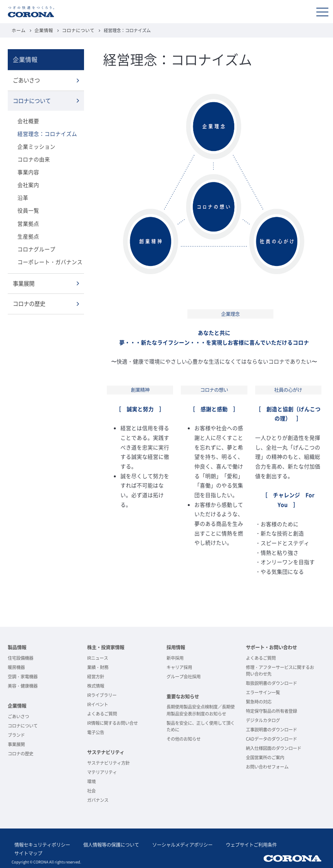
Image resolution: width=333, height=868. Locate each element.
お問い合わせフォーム (267, 766)
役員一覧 (27, 207)
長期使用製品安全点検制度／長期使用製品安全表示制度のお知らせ (201, 710)
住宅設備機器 (21, 658)
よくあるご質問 (102, 713)
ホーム (18, 30)
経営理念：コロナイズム (45, 131)
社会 (91, 790)
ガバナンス (98, 800)
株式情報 (96, 685)
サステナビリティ (106, 752)
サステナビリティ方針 (108, 763)
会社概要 (27, 119)
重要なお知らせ (183, 696)
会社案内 (27, 181)
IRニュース (98, 658)
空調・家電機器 (23, 676)
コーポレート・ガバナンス (48, 256)
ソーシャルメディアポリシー (169, 844)
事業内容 (27, 169)
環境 (91, 781)
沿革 (22, 194)
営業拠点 (27, 219)
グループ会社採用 (184, 676)
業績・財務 (98, 667)
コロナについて (74, 30)
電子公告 (96, 732)
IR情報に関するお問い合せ (112, 723)
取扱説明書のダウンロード (271, 683)
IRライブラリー (102, 695)
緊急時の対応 (259, 701)
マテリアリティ (102, 772)
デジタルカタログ (263, 720)
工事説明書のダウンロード (271, 729)
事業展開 (24, 278)
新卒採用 (175, 658)
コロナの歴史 (29, 298)
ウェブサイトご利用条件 (232, 844)
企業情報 (42, 30)
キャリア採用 (179, 667)
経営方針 (96, 676)
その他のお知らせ (184, 738)
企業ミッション (35, 144)
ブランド (16, 735)
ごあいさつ (26, 79)
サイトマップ (280, 844)
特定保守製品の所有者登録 (271, 711)
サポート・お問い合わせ (271, 647)
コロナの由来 (33, 157)
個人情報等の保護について (103, 844)
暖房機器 (16, 667)
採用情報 (176, 647)
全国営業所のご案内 (265, 757)
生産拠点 (27, 231)
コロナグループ (35, 244)
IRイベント (98, 704)
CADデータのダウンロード (271, 738)
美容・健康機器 (23, 685)
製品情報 (17, 647)
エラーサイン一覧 (263, 692)
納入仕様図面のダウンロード (274, 748)
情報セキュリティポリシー (39, 844)
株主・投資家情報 (106, 647)
